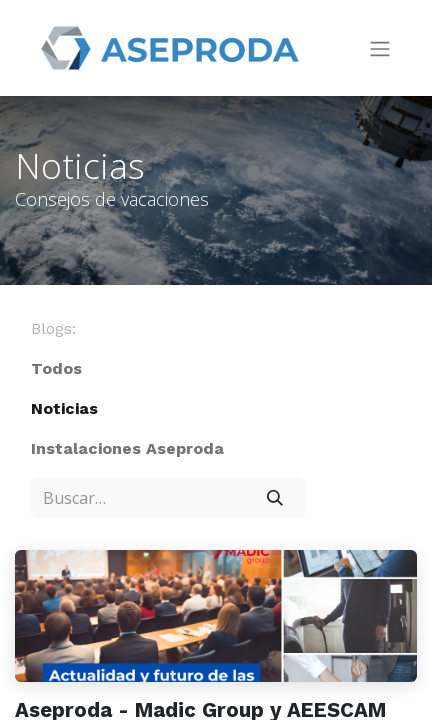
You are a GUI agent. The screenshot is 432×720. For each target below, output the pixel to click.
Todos (56, 368)
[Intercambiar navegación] (380, 48)
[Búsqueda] (274, 497)
